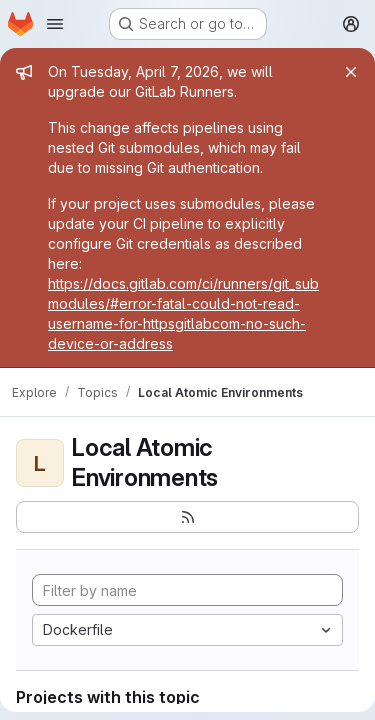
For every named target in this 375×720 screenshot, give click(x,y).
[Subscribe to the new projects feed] (187, 517)
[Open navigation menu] (55, 24)
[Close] (351, 72)
